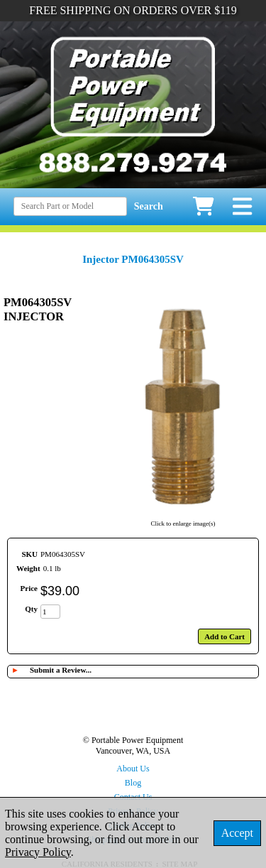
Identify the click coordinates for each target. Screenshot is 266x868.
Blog (133, 783)
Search (149, 206)
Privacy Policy (38, 852)
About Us (133, 769)
